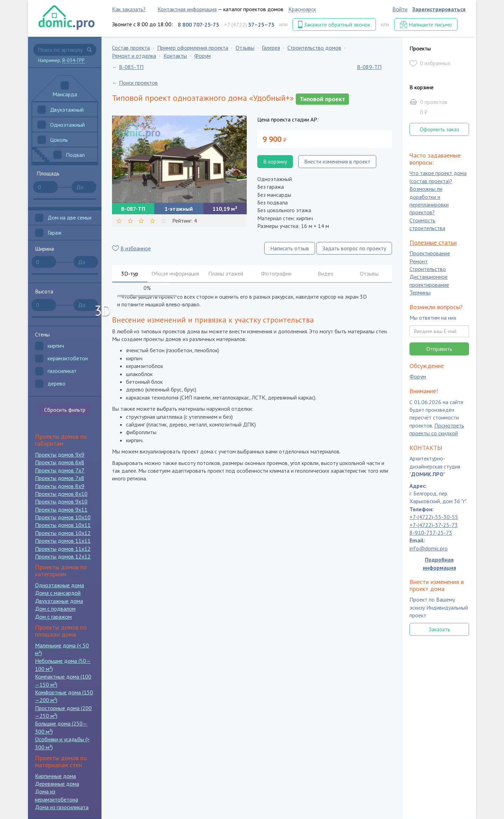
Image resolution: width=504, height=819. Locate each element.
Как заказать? (129, 9)
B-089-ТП (369, 67)
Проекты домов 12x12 (63, 556)
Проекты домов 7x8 (60, 478)
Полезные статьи (433, 242)
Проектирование (430, 254)
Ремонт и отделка (134, 56)
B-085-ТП (131, 67)
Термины (420, 293)
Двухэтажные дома (59, 601)
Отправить (439, 349)
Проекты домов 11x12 (63, 549)
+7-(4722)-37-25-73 (434, 525)
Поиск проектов (138, 83)
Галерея (271, 48)
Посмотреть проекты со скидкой (437, 429)
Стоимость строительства (427, 224)
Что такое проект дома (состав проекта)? (438, 177)
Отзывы (245, 48)
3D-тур (130, 273)
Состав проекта (131, 48)
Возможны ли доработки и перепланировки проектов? (429, 201)
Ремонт (419, 261)
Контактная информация (187, 9)
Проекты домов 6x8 (60, 462)
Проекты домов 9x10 (61, 501)
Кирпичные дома (55, 776)
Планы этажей (226, 273)
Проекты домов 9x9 (60, 454)
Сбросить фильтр (65, 410)
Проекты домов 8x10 (61, 494)
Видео (326, 273)
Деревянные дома (57, 784)
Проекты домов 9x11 (61, 509)
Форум (202, 56)
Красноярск (302, 9)
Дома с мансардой (58, 593)
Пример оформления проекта (193, 48)
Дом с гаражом (53, 617)
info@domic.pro (429, 548)
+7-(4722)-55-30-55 (434, 517)
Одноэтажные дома (59, 585)
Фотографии (276, 273)
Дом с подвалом (55, 609)
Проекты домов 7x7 (60, 470)
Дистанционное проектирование (429, 281)
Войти (400, 9)
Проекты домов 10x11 (63, 525)
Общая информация (175, 273)
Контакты (175, 56)
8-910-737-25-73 (431, 533)
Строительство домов (314, 48)
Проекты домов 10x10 (63, 517)
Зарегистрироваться (439, 9)
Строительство (428, 269)
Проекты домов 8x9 (60, 486)
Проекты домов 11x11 (63, 541)
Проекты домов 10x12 (63, 533)
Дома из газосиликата (62, 807)
